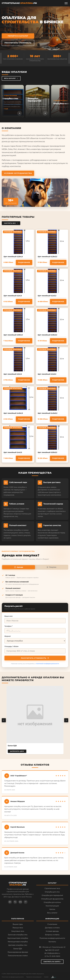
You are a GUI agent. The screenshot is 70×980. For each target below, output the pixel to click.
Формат (8, 636)
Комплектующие (52, 906)
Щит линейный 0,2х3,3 (47, 296)
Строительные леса (52, 888)
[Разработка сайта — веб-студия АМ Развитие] (54, 977)
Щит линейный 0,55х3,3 (47, 452)
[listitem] (12, 101)
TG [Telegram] (15, 902)
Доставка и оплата (52, 928)
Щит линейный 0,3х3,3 (47, 374)
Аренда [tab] (19, 567)
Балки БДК (18, 949)
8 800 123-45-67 (52, 950)
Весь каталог (11, 78)
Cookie (46, 977)
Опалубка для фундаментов (52, 899)
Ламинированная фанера (18, 952)
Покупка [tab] (51, 567)
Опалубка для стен (52, 892)
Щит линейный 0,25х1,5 (13, 257)
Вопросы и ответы (52, 935)
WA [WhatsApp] (20, 902)
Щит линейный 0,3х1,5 (13, 374)
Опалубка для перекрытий (52, 895)
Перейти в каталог (18, 36)
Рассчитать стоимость (18, 43)
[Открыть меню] (66, 3)
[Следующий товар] (66, 720)
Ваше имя (9, 616)
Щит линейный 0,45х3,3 (47, 413)
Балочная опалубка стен (18, 935)
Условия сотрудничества (18, 173)
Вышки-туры (18, 924)
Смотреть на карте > (52, 962)
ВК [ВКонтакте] (10, 902)
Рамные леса (18, 928)
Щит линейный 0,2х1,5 (13, 296)
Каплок (52, 909)
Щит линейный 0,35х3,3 (47, 335)
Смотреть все (11, 223)
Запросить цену (17, 751)
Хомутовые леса (18, 931)
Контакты (52, 942)
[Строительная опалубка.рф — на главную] (19, 3)
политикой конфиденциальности (47, 664)
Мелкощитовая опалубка (18, 942)
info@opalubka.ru (52, 953)
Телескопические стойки (18, 956)
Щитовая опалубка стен (18, 945)
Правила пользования (34, 977)
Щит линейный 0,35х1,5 (13, 335)
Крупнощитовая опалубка (18, 938)
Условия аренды (52, 931)
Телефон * (9, 626)
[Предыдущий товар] (4, 720)
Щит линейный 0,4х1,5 (13, 452)
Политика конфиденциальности (52, 938)
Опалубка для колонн (52, 902)
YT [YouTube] (26, 902)
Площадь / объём (11, 646)
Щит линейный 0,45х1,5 (13, 413)
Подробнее (24, 262)
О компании (52, 924)
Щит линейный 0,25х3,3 (47, 257)
